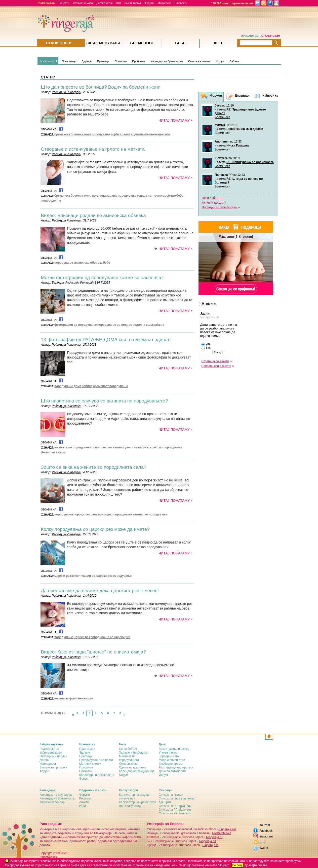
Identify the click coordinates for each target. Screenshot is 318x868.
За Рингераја (133, 3)
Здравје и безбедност (134, 753)
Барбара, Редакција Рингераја (73, 283)
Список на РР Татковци (175, 813)
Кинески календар (52, 802)
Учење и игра (168, 753)
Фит (119, 3)
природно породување (115, 514)
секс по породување (167, 447)
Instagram (266, 836)
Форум (220, 61)
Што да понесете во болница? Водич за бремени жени (101, 87)
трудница (99, 196)
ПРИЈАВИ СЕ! (250, 36)
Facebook (266, 831)
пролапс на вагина (109, 447)
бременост (62, 134)
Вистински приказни (53, 767)
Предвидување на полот (96, 760)
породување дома (68, 386)
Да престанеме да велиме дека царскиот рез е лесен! (100, 591)
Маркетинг (164, 3)
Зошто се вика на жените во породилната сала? (94, 467)
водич (135, 134)
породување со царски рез (110, 637)
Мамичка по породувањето (129, 758)
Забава (234, 61)
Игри (82, 806)
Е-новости (181, 3)
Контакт (265, 825)
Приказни (121, 61)
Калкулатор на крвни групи (138, 802)
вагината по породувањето (75, 447)
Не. (206, 348)
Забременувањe (104, 43)
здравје (112, 196)
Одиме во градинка (132, 767)
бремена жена (81, 134)
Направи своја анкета (216, 366)
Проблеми (139, 61)
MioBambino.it (222, 833)
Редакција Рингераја (66, 92)
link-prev (73, 715)
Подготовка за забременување (51, 751)
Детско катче (105, 3)
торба (115, 134)
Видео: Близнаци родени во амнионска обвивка (93, 215)
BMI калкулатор (130, 806)
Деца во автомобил (172, 771)
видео (88, 698)
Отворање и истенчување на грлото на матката (93, 149)
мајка (159, 134)
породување (101, 134)
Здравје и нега (169, 756)
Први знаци (69, 61)
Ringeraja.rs (211, 845)
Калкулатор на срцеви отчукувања (134, 797)
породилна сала (141, 325)
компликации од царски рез (92, 576)
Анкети (84, 802)
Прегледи (103, 61)
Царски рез (63, 576)
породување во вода (113, 325)
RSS (262, 842)
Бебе (180, 43)
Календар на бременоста (167, 61)
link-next (125, 715)
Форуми (149, 3)
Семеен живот (129, 764)
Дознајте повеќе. (256, 865)
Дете (219, 43)
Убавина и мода (83, 3)
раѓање (159, 325)
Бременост (47, 61)
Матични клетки (90, 764)
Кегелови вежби (53, 452)
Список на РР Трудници (175, 806)
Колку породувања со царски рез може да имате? (95, 529)
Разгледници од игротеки (176, 767)
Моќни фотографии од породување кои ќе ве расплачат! (103, 277)
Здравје (87, 61)
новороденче (51, 201)
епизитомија (64, 698)
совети (125, 134)
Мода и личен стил (172, 760)
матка (141, 196)
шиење (79, 698)
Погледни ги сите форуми (220, 207)
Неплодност (48, 764)
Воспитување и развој (174, 749)
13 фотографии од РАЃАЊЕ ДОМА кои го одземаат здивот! (106, 340)
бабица (87, 386)
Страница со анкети (215, 361)
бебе (167, 134)
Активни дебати (213, 203)
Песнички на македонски (245, 129)
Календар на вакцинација (137, 771)
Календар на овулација (56, 795)
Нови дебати (211, 198)
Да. (206, 344)
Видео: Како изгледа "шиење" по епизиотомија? (93, 652)
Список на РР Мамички (175, 810)
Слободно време (170, 764)
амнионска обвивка (88, 263)
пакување (147, 134)
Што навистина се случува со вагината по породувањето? (105, 401)
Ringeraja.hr (214, 837)
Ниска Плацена (238, 145)
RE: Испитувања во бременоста (250, 162)
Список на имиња (199, 61)
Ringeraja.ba (208, 841)
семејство (169, 196)
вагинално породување (150, 514)
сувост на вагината (137, 447)
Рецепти (64, 3)
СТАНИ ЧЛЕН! (271, 36)
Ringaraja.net (227, 829)
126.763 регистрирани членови (232, 3)
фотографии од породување (76, 325)
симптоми (153, 196)
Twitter (264, 848)
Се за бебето (128, 749)
